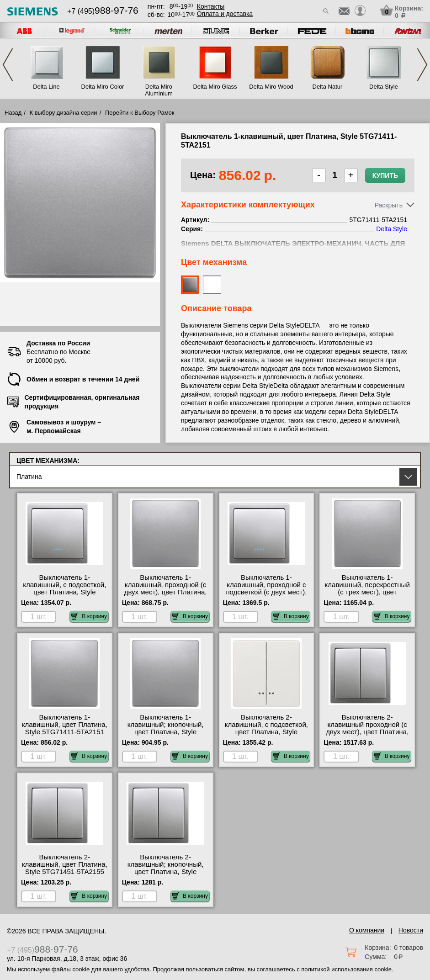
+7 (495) (103, 11)
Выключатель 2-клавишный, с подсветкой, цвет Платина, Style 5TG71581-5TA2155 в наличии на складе (266, 732)
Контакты (211, 6)
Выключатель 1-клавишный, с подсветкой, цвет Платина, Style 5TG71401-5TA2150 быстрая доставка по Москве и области (64, 596)
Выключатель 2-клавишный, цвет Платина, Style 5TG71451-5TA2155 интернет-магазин (65, 868)
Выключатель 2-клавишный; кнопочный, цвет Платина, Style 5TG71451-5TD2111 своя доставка (165, 872)
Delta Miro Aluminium (159, 90)
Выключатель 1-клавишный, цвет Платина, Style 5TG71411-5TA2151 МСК (65, 728)
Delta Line (46, 87)
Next (422, 65)
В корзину (89, 616)
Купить (385, 175)
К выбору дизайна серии (64, 113)
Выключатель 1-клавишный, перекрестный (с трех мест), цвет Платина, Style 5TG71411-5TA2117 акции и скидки (367, 592)
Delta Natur (328, 87)
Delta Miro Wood (271, 87)
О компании (367, 930)
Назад (13, 113)
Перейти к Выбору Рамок (140, 113)
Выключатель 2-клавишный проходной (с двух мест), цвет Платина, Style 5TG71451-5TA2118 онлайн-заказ (367, 732)
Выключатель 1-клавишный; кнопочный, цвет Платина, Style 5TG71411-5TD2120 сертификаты (166, 732)
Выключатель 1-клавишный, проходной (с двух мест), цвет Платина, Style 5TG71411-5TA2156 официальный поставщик (166, 592)
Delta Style (384, 87)
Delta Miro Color (103, 87)
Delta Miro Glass (215, 87)
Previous (8, 65)
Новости (411, 930)
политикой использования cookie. (347, 969)
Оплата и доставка (225, 14)
